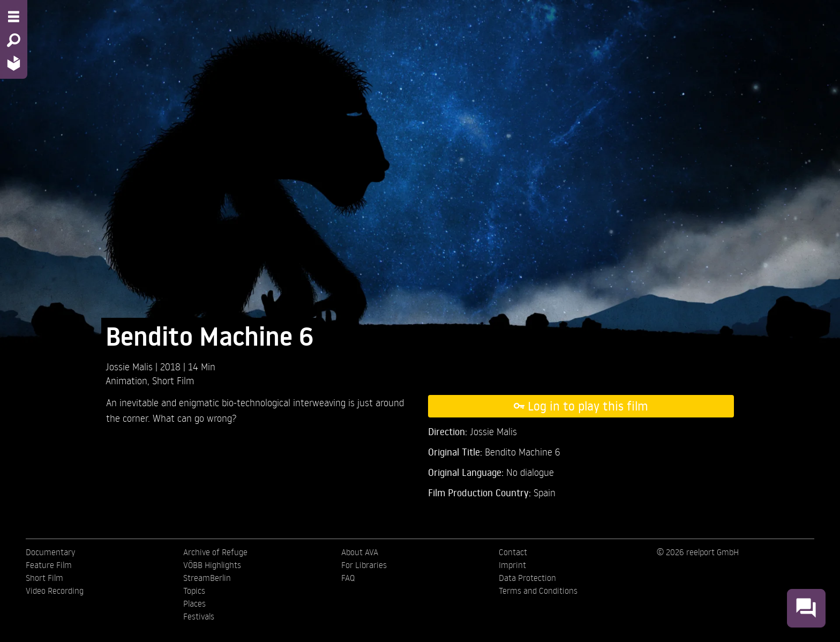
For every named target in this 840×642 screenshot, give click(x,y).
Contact (513, 552)
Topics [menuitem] (194, 591)
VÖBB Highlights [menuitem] (212, 565)
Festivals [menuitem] (199, 616)
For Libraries (364, 565)
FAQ (348, 578)
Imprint (512, 565)
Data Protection (527, 578)
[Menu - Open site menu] (14, 17)
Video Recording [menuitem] (55, 591)
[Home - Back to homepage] (14, 63)
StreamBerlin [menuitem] (207, 578)
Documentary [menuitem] (50, 552)
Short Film (173, 380)
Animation (126, 380)
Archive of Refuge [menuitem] (215, 552)
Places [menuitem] (194, 603)
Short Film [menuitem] (44, 578)
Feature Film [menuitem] (49, 565)
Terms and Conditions (538, 591)
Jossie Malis (130, 366)
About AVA (360, 552)
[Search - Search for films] (14, 40)
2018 (172, 366)
